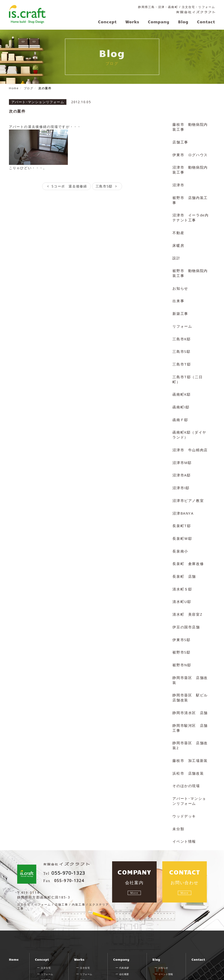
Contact (198, 930)
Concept (42, 930)
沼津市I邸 (181, 468)
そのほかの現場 (185, 754)
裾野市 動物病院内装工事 (189, 266)
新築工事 (180, 305)
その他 (84, 958)
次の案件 (17, 110)
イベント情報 (184, 808)
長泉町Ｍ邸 (182, 517)
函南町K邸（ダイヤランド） (191, 417)
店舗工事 (180, 140)
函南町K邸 (181, 378)
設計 (176, 252)
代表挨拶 (124, 939)
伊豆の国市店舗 (185, 602)
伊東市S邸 (181, 614)
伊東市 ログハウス (189, 152)
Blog (156, 930)
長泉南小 (180, 529)
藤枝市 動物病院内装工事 (189, 126)
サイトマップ (19, 975)
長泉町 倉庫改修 (187, 541)
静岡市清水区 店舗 (189, 684)
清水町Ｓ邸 (182, 565)
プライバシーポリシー (52, 975)
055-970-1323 (73, 840)
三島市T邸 (181, 354)
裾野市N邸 (181, 638)
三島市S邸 (108, 185)
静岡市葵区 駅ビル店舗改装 (189, 670)
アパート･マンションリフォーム (190, 769)
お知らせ (180, 281)
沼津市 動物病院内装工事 (189, 167)
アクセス (124, 951)
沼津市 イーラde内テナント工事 (190, 213)
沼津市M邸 (182, 444)
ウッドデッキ (184, 784)
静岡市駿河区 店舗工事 (189, 699)
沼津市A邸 (181, 456)
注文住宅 (46, 939)
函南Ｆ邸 (180, 402)
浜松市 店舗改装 (187, 742)
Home (14, 930)
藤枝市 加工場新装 (189, 730)
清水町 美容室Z (187, 590)
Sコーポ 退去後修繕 (66, 185)
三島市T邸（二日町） (191, 366)
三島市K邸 (181, 329)
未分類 (178, 796)
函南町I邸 (181, 390)
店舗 (82, 951)
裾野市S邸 (181, 626)
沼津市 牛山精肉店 (189, 432)
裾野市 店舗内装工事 (189, 196)
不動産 (178, 227)
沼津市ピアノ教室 (187, 480)
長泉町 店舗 (184, 553)
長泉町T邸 (181, 505)
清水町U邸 (181, 578)
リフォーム (182, 317)
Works (79, 930)
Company (121, 930)
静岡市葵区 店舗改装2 (189, 716)
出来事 (178, 293)
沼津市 (178, 181)
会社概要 (124, 945)
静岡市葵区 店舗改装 (189, 653)
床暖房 (178, 239)
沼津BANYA (183, 492)
